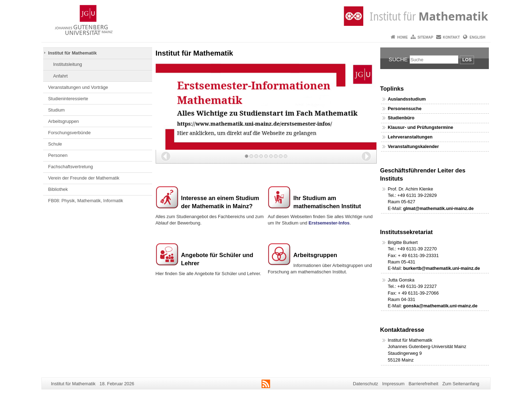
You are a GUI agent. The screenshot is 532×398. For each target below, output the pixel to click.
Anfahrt (60, 76)
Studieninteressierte (68, 99)
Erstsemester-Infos (329, 223)
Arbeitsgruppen (63, 121)
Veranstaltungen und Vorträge (78, 87)
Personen (58, 155)
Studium (56, 110)
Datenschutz (366, 384)
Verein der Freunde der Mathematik (84, 178)
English (478, 37)
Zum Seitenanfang (461, 384)
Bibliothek (58, 189)
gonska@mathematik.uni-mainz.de (440, 306)
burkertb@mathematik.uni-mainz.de (442, 268)
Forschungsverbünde (69, 133)
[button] (166, 156)
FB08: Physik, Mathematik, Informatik (86, 201)
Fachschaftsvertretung (71, 167)
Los (467, 60)
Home (403, 37)
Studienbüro (401, 118)
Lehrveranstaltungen (410, 137)
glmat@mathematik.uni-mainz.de (439, 208)
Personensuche (404, 109)
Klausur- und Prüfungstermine (420, 127)
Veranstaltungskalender (413, 146)
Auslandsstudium (407, 99)
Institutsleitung (68, 64)
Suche (398, 59)
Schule (55, 144)
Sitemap (425, 37)
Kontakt (451, 37)
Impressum (393, 384)
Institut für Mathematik (72, 53)
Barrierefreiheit (423, 384)
